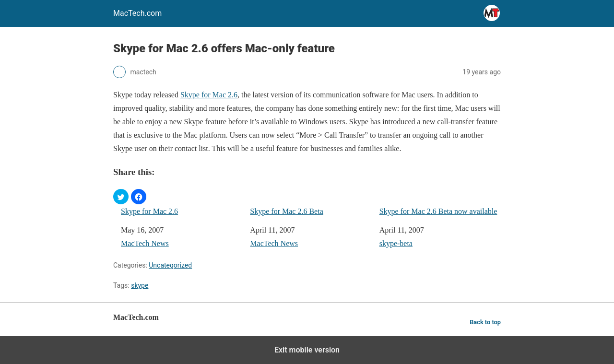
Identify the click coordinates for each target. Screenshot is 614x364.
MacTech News (145, 243)
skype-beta (396, 243)
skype (140, 285)
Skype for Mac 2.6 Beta (286, 211)
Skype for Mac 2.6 (209, 95)
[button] (121, 197)
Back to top (485, 322)
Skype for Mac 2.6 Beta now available (438, 211)
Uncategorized (170, 265)
